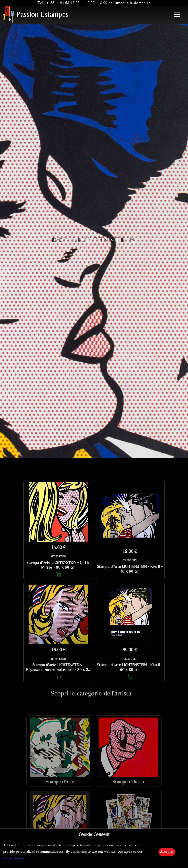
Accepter (167, 852)
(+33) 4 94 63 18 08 (63, 3)
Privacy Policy (14, 858)
